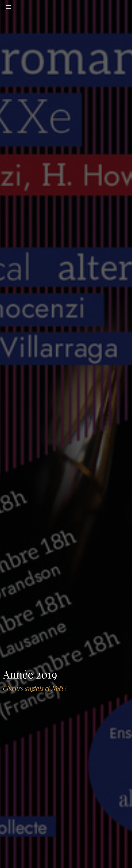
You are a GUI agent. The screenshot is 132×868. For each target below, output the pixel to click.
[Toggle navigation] (8, 7)
